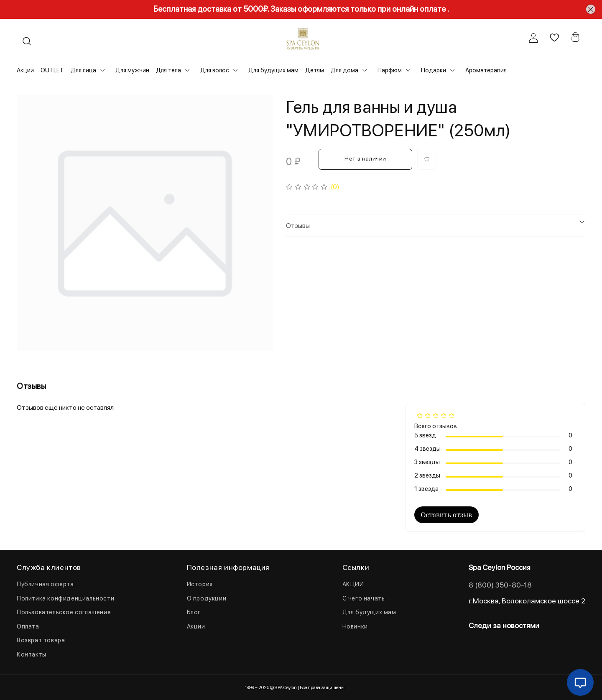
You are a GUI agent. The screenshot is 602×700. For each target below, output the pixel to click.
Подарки (434, 70)
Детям (315, 70)
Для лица (83, 70)
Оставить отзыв (446, 515)
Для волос (215, 70)
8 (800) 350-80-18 (500, 585)
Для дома (344, 70)
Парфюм (390, 70)
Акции (25, 70)
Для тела (168, 70)
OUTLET (52, 70)
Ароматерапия (486, 70)
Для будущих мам (273, 70)
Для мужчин (132, 70)
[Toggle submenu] (102, 70)
